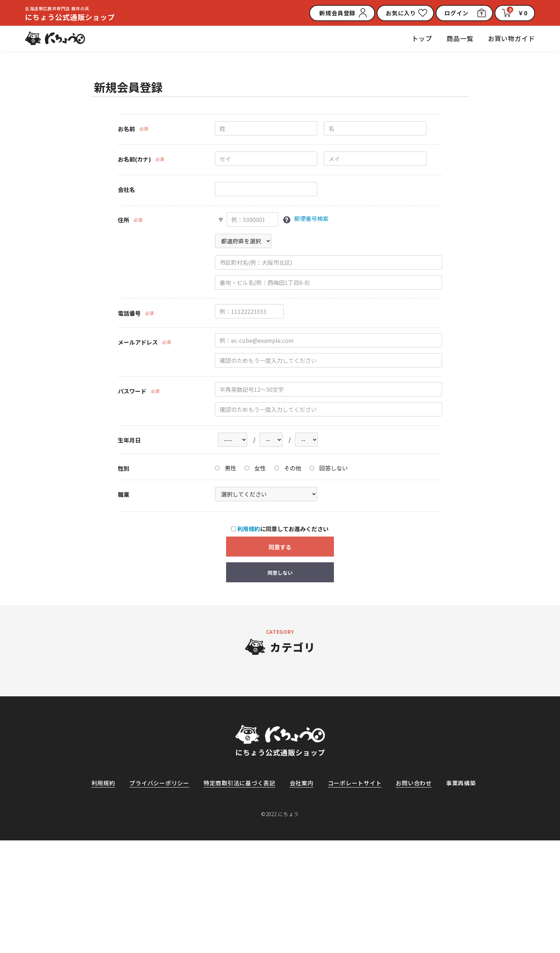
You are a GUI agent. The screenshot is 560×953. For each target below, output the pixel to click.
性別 (124, 469)
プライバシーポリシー (159, 895)
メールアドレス (138, 342)
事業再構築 (461, 895)
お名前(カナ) (134, 159)
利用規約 (249, 529)
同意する (280, 547)
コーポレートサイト (355, 895)
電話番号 (129, 313)
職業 (124, 495)
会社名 (126, 189)
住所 (124, 220)
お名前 (126, 129)
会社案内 (302, 895)
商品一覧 (460, 38)
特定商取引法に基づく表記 (239, 895)
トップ (422, 38)
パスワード (132, 391)
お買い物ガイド (511, 38)
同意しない (280, 573)
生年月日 (129, 440)
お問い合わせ (414, 895)
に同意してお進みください (280, 529)
